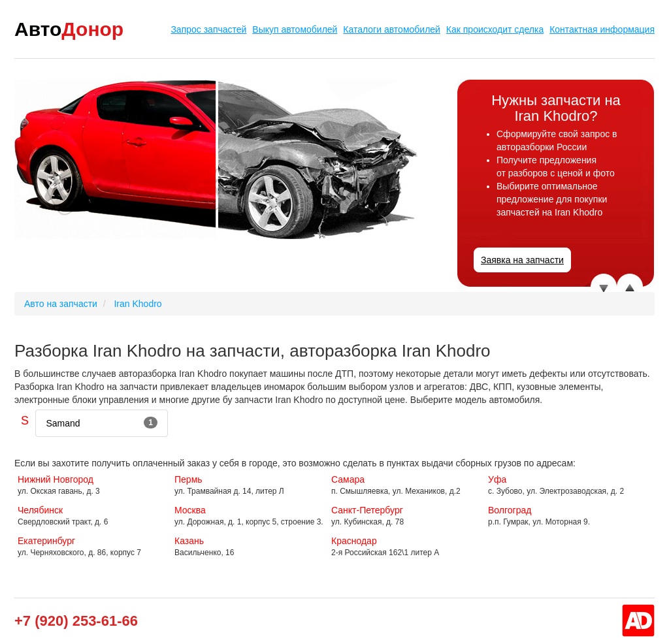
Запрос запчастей (208, 29)
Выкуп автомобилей (295, 29)
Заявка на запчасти (522, 260)
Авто (69, 29)
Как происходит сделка (495, 29)
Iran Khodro (138, 304)
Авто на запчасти (61, 304)
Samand (102, 423)
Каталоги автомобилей (392, 29)
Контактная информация (602, 29)
